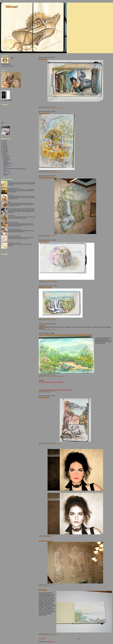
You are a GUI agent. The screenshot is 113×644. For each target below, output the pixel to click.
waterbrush (56, 108)
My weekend (44, 242)
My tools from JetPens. (13, 222)
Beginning (43, 590)
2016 (4, 144)
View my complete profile (7, 66)
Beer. (9, 202)
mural (43, 236)
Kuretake (44, 376)
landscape (47, 586)
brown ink (44, 444)
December (6, 156)
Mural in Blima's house (48, 177)
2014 (4, 146)
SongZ (41, 380)
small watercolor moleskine (47, 108)
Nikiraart (12, 7)
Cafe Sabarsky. (12, 216)
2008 (4, 155)
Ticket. (10, 181)
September (6, 160)
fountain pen (49, 444)
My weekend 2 (44, 113)
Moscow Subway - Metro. (14, 188)
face (46, 537)
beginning (44, 635)
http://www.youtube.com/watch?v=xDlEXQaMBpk (51, 382)
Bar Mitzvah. (11, 195)
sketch (52, 635)
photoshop (49, 537)
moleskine (47, 282)
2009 (4, 153)
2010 (4, 152)
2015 (4, 145)
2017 (4, 142)
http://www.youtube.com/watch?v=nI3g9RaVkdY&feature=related (55, 390)
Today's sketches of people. (14, 243)
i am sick (42, 325)
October (6, 158)
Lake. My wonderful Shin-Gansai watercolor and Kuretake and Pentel (65, 335)
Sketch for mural (45, 287)
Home (79, 638)
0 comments (54, 107)
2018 (4, 141)
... (39, 448)
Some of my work (46, 541)
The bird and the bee (46, 392)
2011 (4, 150)
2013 (4, 148)
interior (43, 586)
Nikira (12, 58)
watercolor (60, 108)
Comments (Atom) (50, 642)
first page (48, 635)
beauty (43, 537)
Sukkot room (47, 236)
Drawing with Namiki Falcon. (15, 236)
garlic (43, 282)
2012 (4, 149)
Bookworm (43, 59)
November (6, 157)
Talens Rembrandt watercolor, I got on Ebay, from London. (21, 209)
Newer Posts (42, 638)
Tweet (3, 123)
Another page (44, 397)
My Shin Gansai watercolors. (15, 229)
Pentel (47, 376)
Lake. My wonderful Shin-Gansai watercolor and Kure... (15, 169)
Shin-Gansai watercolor (47, 320)
